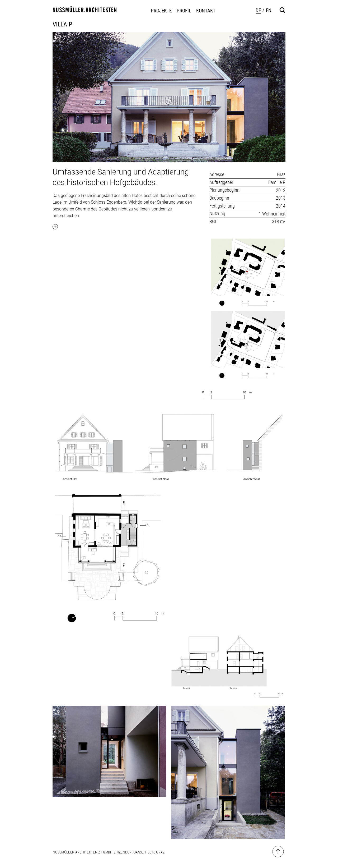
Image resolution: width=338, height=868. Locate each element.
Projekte (161, 11)
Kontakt (206, 11)
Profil (184, 11)
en (269, 10)
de (258, 10)
